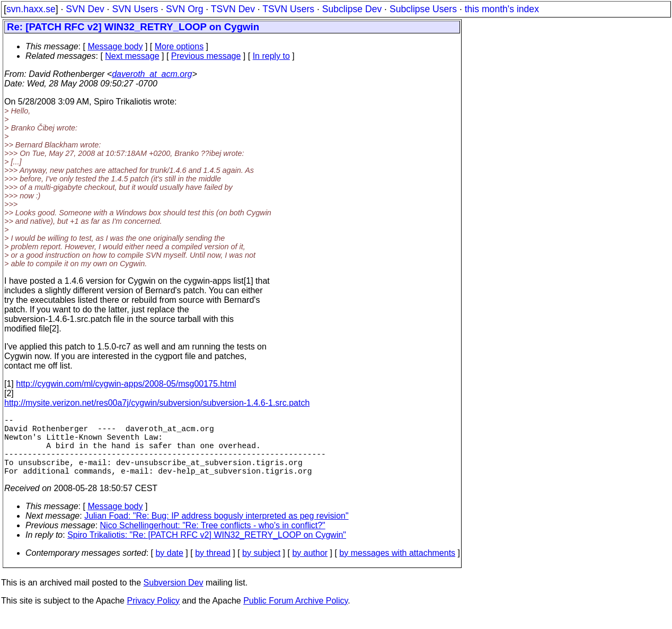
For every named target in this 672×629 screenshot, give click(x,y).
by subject (261, 568)
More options (179, 46)
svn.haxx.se (31, 9)
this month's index (502, 9)
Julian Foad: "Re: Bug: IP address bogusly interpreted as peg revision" (216, 531)
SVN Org (184, 9)
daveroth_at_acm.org (152, 74)
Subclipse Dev (352, 9)
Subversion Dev (174, 597)
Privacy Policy (153, 615)
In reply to (271, 56)
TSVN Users (288, 9)
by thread (213, 568)
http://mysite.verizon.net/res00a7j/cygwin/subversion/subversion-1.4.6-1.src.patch (157, 403)
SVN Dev (85, 9)
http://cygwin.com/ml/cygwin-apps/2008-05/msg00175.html (126, 384)
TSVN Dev (233, 9)
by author (310, 568)
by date (169, 568)
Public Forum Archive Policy (295, 615)
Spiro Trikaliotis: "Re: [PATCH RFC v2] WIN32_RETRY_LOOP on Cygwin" (207, 550)
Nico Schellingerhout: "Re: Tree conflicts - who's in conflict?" (213, 540)
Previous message (206, 56)
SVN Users (135, 9)
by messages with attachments (397, 568)
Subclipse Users (423, 9)
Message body (115, 46)
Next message (132, 56)
